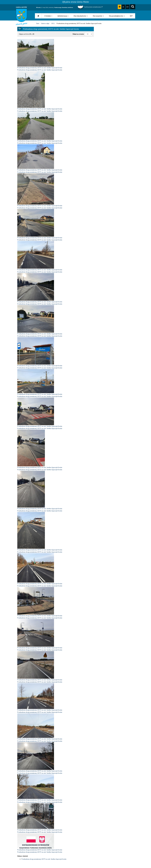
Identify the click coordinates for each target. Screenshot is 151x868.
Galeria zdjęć (45, 24)
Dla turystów (98, 16)
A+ (128, 7)
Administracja (63, 16)
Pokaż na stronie (78, 35)
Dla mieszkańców (81, 16)
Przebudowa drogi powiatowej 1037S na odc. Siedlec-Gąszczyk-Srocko (44, 859)
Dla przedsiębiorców (117, 16)
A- (123, 7)
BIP (131, 16)
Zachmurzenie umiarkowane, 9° (90, 7)
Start (38, 24)
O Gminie (48, 16)
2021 (53, 24)
